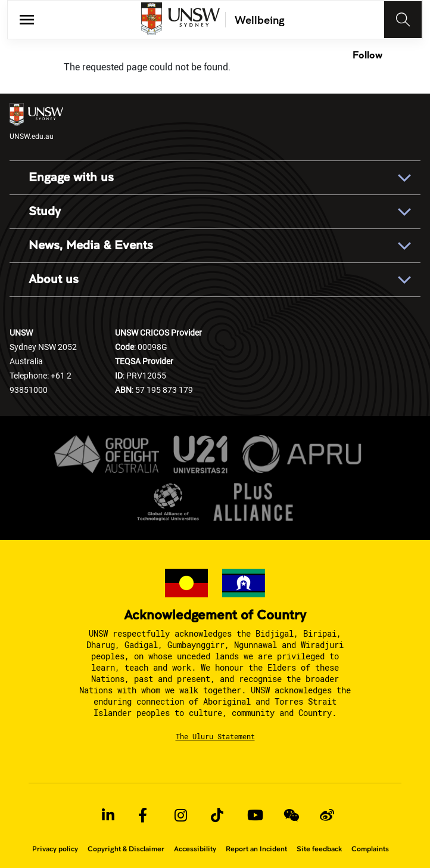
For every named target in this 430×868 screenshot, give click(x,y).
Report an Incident (256, 849)
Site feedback (319, 849)
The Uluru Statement (215, 736)
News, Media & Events (91, 246)
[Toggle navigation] (403, 20)
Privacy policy (55, 849)
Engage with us (71, 178)
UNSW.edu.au (36, 122)
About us (54, 280)
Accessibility (195, 849)
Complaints (370, 849)
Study (45, 212)
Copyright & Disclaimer (126, 849)
